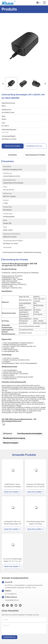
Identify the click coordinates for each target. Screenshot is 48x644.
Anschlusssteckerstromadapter (30, 434)
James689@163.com (12, 600)
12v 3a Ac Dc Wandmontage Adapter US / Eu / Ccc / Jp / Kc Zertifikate (12, 560)
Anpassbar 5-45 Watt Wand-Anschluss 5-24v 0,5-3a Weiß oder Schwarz (36, 486)
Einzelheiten (13, 155)
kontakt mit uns (10, 637)
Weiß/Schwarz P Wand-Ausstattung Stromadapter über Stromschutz (12, 486)
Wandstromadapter (11, 443)
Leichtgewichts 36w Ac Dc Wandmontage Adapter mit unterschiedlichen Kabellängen (12, 523)
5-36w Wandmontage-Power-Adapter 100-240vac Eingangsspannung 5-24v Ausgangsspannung (36, 523)
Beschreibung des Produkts (35, 155)
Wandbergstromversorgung (14, 438)
